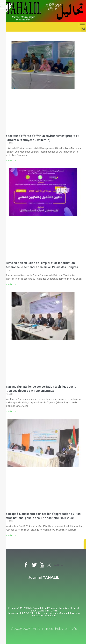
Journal (44, 577)
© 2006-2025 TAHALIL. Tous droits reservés (44, 629)
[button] (85, 544)
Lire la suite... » (9, 161)
